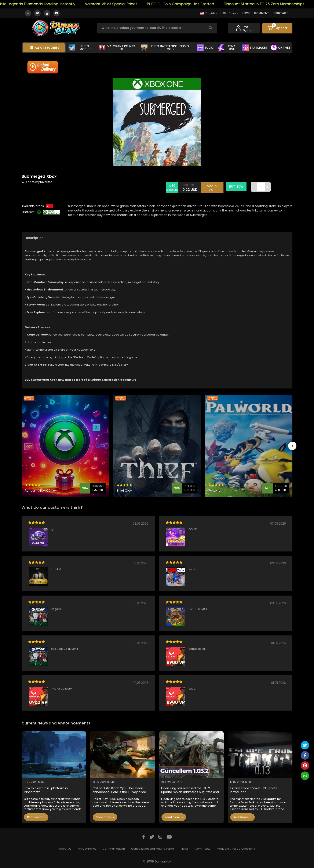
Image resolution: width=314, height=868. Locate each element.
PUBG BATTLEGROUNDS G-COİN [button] (166, 48)
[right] (292, 446)
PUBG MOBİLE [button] (79, 48)
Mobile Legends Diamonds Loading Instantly (42, 4)
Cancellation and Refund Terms (153, 849)
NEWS (246, 13)
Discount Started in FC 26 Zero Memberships (271, 4)
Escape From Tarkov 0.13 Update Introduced (254, 790)
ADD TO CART (213, 187)
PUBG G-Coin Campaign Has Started (187, 4)
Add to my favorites (37, 182)
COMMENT (262, 13)
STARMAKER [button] (255, 48)
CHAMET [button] (281, 48)
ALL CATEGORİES (45, 48)
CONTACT (281, 13)
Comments (203, 849)
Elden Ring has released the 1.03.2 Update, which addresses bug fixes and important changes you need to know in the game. (191, 790)
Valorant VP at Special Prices (118, 4)
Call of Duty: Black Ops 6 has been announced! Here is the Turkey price (119, 790)
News (185, 849)
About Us (65, 849)
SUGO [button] (205, 48)
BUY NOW (237, 187)
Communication (114, 849)
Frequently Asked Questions (236, 849)
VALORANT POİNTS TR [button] (117, 48)
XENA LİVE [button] (227, 48)
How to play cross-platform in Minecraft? (46, 790)
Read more (36, 817)
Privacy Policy (87, 849)
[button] (278, 28)
